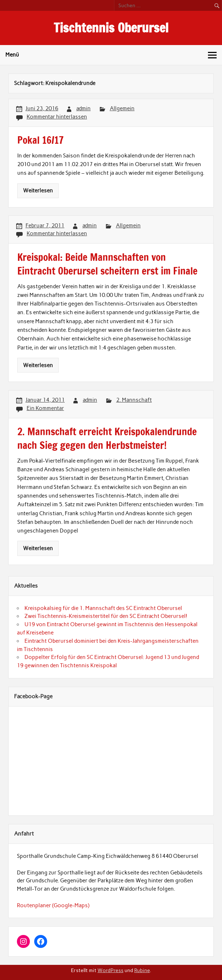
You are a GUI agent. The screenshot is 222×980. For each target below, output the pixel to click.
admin (83, 108)
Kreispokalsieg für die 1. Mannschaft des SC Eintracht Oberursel (103, 608)
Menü (12, 55)
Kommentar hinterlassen (57, 117)
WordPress (110, 970)
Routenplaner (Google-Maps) (53, 905)
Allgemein (122, 108)
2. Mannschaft (134, 400)
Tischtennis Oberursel (111, 28)
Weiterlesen (38, 191)
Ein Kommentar (45, 408)
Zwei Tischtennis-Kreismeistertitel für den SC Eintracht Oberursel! (106, 616)
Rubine (142, 970)
